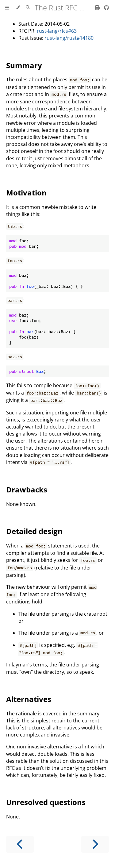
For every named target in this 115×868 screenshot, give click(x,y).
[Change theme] (18, 8)
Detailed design (34, 531)
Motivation (26, 193)
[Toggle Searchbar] (28, 8)
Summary (24, 65)
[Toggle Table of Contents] (7, 8)
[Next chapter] (95, 844)
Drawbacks (27, 490)
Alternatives (29, 699)
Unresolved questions (46, 802)
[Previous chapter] (20, 844)
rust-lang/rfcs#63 (57, 31)
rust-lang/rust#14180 (69, 38)
